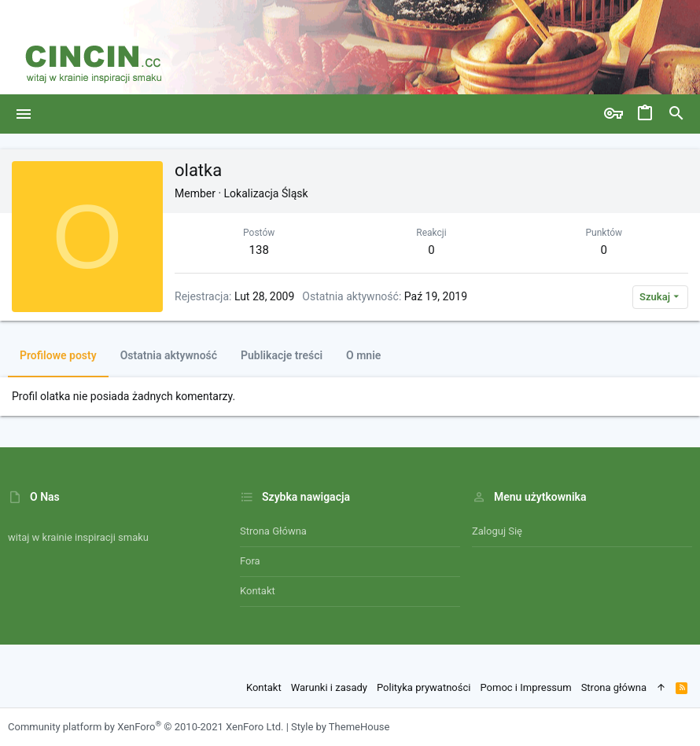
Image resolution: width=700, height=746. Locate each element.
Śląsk (295, 193)
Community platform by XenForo (146, 727)
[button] (24, 114)
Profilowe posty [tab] (58, 355)
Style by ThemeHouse (340, 727)
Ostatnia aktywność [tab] (169, 355)
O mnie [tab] (363, 355)
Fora (250, 561)
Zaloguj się (497, 531)
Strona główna (273, 531)
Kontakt (258, 591)
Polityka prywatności (424, 687)
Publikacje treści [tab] (282, 355)
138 (259, 250)
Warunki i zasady (329, 687)
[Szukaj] (676, 114)
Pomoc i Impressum (525, 687)
